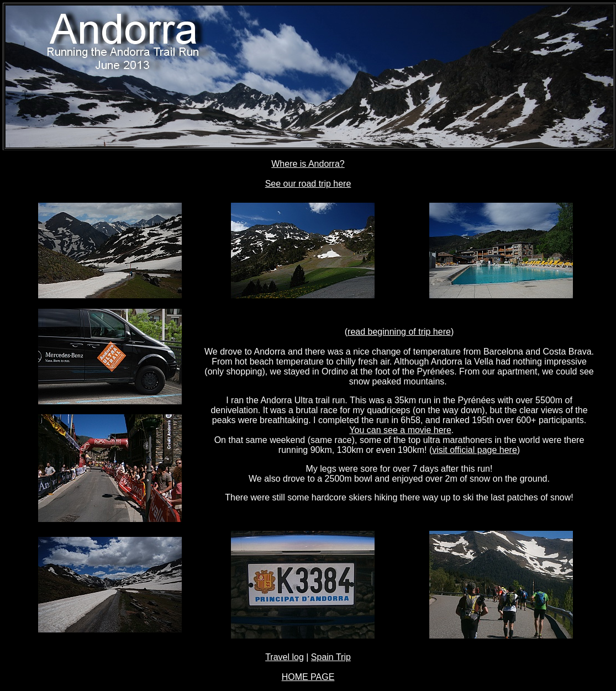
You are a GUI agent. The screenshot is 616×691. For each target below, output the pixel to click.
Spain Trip (331, 657)
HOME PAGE (308, 677)
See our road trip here (308, 184)
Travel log (285, 657)
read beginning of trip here (399, 332)
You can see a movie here (400, 430)
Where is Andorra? (308, 164)
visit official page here (475, 450)
